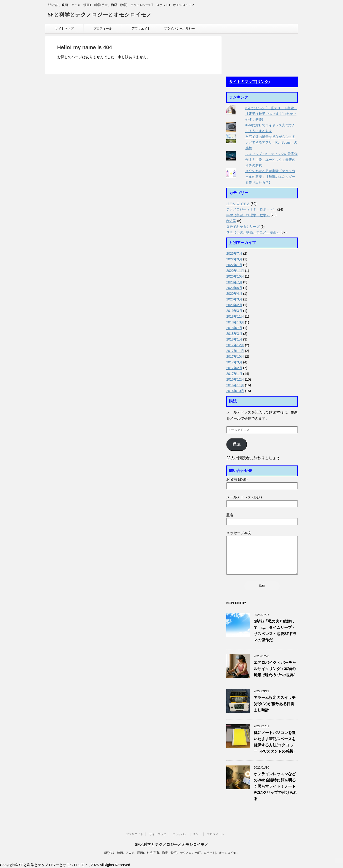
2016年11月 (235, 385)
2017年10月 (235, 356)
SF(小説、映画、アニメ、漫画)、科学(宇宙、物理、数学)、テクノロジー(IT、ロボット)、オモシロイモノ (171, 853)
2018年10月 (235, 322)
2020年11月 (235, 271)
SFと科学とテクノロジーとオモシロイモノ (100, 15)
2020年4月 (234, 294)
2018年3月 (234, 334)
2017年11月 (235, 351)
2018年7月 (234, 328)
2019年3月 (234, 311)
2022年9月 (234, 259)
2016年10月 (235, 391)
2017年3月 (234, 362)
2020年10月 (235, 276)
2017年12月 (235, 345)
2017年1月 (234, 374)
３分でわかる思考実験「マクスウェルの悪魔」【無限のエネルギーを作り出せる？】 (270, 177)
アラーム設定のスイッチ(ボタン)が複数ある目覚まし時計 (275, 704)
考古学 (231, 221)
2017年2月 (234, 368)
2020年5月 (234, 288)
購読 (237, 444)
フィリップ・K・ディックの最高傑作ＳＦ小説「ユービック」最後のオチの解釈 (271, 160)
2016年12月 (235, 379)
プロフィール (103, 28)
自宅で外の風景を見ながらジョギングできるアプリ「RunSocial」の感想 (271, 142)
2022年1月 (234, 265)
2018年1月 (234, 339)
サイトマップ (64, 28)
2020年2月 (234, 305)
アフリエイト (141, 28)
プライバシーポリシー (179, 28)
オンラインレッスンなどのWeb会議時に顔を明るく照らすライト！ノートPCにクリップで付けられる (275, 786)
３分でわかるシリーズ (243, 227)
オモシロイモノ (238, 204)
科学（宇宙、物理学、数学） (248, 215)
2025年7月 (234, 253)
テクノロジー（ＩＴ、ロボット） (251, 209)
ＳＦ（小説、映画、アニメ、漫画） (253, 232)
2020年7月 (234, 282)
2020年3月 (234, 299)
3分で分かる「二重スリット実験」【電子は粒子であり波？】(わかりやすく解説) (271, 114)
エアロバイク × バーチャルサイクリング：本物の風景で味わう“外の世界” (275, 669)
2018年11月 (235, 316)
